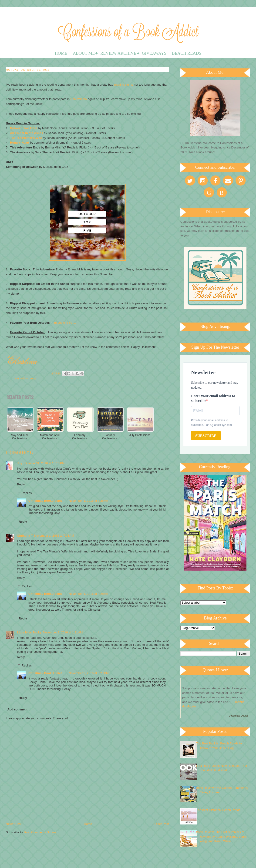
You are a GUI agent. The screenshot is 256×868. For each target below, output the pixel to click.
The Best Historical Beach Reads (218, 810)
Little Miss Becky (29, 632)
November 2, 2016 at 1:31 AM (63, 632)
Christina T (25, 536)
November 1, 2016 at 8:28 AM (89, 594)
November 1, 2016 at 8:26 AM (89, 501)
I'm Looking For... (64, 323)
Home (61, 53)
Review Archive (118, 53)
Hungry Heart (20, 143)
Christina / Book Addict (45, 501)
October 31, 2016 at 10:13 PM (44, 463)
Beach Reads (187, 53)
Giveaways (154, 53)
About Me (84, 53)
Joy (20, 463)
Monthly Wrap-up (26, 378)
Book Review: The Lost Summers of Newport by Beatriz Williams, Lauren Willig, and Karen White (222, 837)
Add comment (18, 709)
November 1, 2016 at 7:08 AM (54, 536)
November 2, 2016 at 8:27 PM (89, 673)
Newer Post (14, 824)
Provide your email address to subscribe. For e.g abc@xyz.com (211, 423)
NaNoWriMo (79, 99)
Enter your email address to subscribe (213, 398)
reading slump (124, 85)
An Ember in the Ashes (27, 133)
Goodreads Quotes (239, 716)
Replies (27, 493)
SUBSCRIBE (206, 436)
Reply (21, 484)
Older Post (162, 824)
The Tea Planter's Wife (26, 138)
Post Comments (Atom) (40, 832)
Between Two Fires (24, 128)
